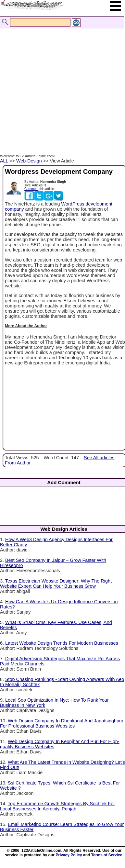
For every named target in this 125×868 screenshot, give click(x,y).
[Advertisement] (61, 84)
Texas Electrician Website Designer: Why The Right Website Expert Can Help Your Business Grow (56, 584)
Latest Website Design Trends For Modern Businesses (62, 643)
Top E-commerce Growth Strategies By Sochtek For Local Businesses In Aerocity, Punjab (57, 806)
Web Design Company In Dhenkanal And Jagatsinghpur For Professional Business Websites (62, 723)
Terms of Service (107, 855)
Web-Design (29, 161)
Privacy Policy (69, 855)
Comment (31, 189)
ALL (4, 161)
